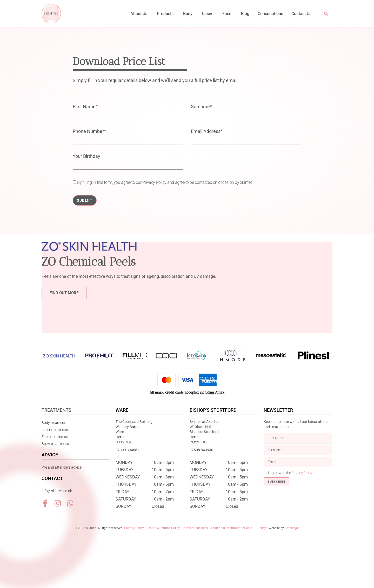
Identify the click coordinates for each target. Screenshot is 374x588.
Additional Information (226, 528)
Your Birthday (86, 156)
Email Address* (207, 131)
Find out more (64, 293)
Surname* (201, 107)
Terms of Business (195, 528)
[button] (326, 14)
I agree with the (290, 473)
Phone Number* (89, 131)
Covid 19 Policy (255, 528)
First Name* (85, 107)
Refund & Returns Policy (163, 528)
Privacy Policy (302, 473)
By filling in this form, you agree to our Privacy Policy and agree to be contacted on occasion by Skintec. (165, 183)
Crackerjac (292, 528)
